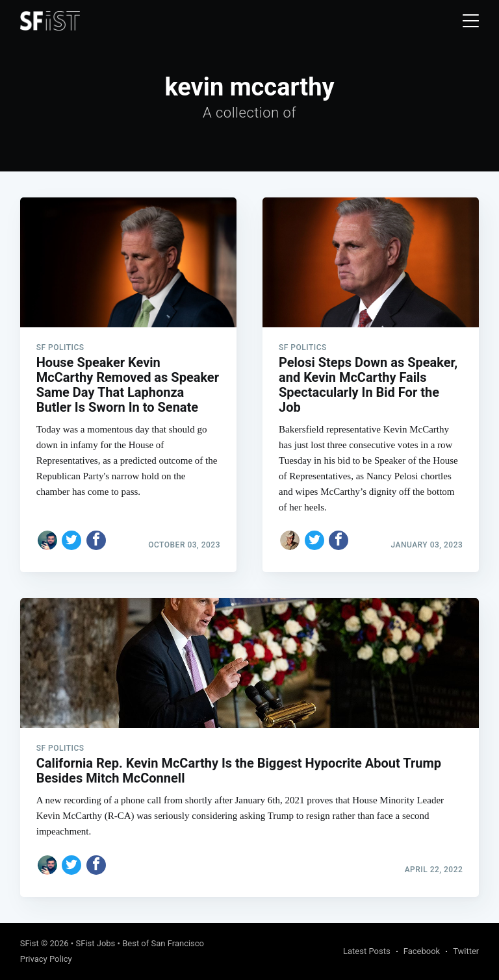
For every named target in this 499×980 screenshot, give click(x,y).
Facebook (422, 951)
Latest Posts (367, 951)
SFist (30, 943)
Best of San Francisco (163, 943)
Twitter (466, 951)
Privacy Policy (46, 959)
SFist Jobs (95, 943)
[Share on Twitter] (71, 540)
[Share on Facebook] (96, 540)
